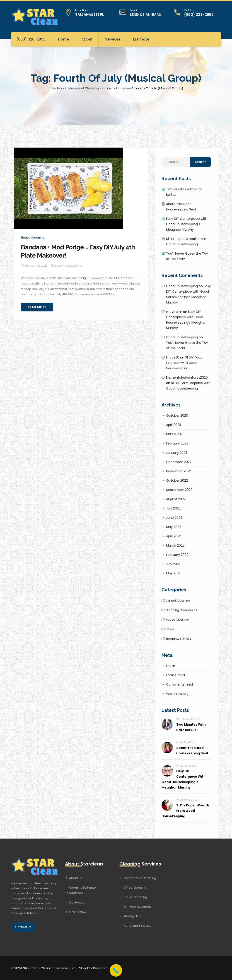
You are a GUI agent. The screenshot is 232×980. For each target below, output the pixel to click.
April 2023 (174, 425)
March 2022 (175, 545)
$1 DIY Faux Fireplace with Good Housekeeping (184, 363)
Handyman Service (138, 926)
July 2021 (173, 564)
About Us (76, 878)
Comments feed (179, 684)
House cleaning (33, 238)
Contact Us (23, 927)
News (170, 629)
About (87, 39)
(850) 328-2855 (31, 39)
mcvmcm (174, 312)
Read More (37, 307)
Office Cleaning (135, 888)
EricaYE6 (173, 357)
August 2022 (176, 499)
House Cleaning (135, 897)
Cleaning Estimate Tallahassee (80, 890)
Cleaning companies (181, 610)
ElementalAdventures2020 (187, 378)
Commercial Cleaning (140, 878)
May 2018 (173, 573)
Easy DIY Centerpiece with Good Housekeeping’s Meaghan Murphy (187, 224)
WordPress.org (177, 694)
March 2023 (175, 434)
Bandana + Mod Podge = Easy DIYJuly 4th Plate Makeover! (78, 251)
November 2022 (179, 471)
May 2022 (174, 527)
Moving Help (133, 916)
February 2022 (177, 555)
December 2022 (179, 462)
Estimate (141, 39)
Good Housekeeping (68, 266)
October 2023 (177, 416)
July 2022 (173, 508)
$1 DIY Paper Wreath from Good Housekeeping (185, 811)
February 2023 (177, 443)
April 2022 (174, 536)
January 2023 (177, 453)
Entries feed (175, 675)
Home (63, 39)
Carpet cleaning (178, 601)
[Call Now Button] (116, 970)
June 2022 (174, 518)
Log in (171, 666)
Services (113, 39)
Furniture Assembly (137, 907)
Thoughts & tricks (178, 639)
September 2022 (179, 490)
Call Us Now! (78, 912)
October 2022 (177, 480)
